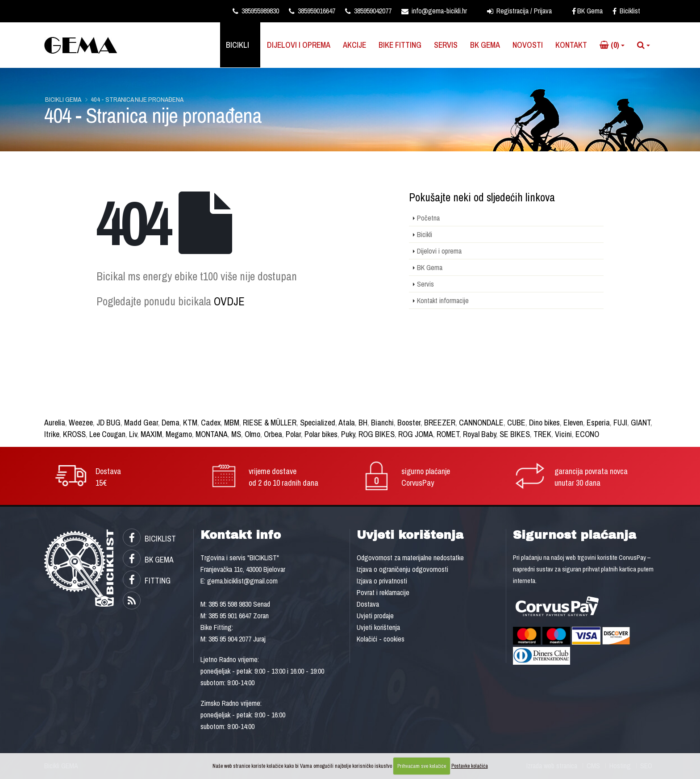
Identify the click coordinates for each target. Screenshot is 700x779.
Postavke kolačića (470, 766)
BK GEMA (148, 560)
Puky (348, 434)
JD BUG (108, 423)
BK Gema (587, 11)
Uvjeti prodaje (375, 616)
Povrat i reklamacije (383, 592)
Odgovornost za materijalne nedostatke (410, 558)
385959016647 (312, 11)
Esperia (598, 423)
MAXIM (151, 434)
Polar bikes (321, 434)
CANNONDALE (481, 423)
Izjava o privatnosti (382, 581)
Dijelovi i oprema (299, 45)
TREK (542, 434)
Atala (347, 423)
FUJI (620, 423)
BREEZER (440, 423)
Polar (293, 434)
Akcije (354, 45)
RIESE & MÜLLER (270, 423)
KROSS (74, 434)
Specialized (318, 423)
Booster (409, 423)
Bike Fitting (400, 45)
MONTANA (212, 434)
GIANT (641, 423)
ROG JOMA (416, 434)
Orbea (273, 434)
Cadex (211, 423)
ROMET (448, 434)
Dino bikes (544, 423)
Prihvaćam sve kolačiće (422, 766)
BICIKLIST (149, 539)
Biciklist (626, 11)
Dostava (368, 604)
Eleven (573, 423)
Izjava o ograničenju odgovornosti (402, 569)
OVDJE (229, 301)
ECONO (587, 434)
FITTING (147, 581)
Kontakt (571, 45)
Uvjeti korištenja (378, 627)
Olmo (252, 434)
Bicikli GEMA (63, 99)
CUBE (516, 423)
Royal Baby (479, 434)
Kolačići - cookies (381, 639)
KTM (190, 423)
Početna (428, 218)
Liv (133, 434)
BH (363, 423)
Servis (446, 45)
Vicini (563, 434)
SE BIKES (515, 434)
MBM (232, 423)
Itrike (52, 434)
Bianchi (382, 423)
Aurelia (55, 423)
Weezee (81, 423)
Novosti (528, 45)
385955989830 (256, 11)
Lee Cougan (107, 434)
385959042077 (368, 11)
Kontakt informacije (443, 300)
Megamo (179, 434)
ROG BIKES (377, 434)
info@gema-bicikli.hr (434, 11)
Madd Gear (141, 423)
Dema (171, 423)
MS (236, 434)
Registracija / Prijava (519, 11)
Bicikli (237, 45)
